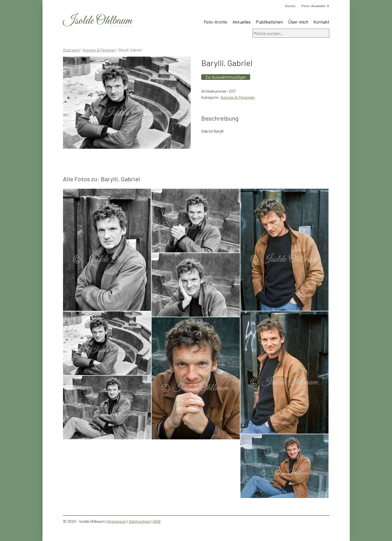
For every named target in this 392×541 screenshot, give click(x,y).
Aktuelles (242, 22)
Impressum (117, 521)
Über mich (298, 22)
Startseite (71, 50)
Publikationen (269, 22)
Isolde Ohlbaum (98, 21)
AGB (157, 521)
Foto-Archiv (216, 22)
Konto (290, 6)
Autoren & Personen (99, 50)
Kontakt (321, 22)
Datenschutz (140, 521)
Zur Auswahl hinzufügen (226, 77)
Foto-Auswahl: (315, 6)
